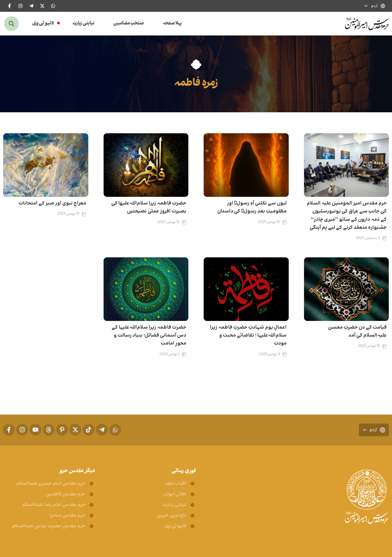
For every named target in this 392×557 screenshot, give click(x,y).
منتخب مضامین (129, 24)
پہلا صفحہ (172, 24)
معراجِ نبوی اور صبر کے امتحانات (52, 203)
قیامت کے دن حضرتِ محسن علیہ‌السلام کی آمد (357, 331)
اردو (374, 6)
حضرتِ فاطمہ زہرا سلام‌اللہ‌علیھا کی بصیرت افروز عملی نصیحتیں (149, 207)
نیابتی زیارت (84, 24)
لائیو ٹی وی (43, 24)
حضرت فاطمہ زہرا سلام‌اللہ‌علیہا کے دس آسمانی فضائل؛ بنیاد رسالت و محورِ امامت (149, 335)
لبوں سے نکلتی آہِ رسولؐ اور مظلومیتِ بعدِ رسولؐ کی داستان (252, 207)
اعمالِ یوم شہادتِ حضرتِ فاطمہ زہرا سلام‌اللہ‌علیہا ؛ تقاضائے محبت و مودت (248, 335)
